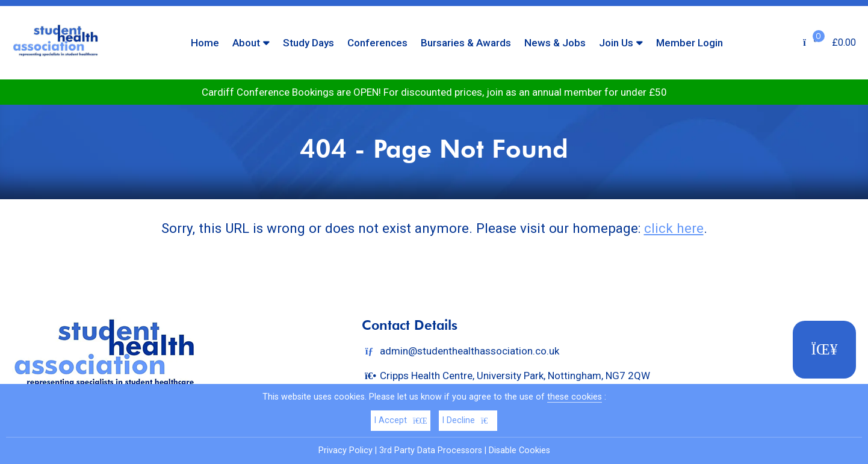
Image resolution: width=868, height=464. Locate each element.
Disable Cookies (519, 450)
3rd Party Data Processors (431, 450)
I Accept (401, 420)
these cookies (575, 397)
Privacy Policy (346, 450)
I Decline (468, 420)
